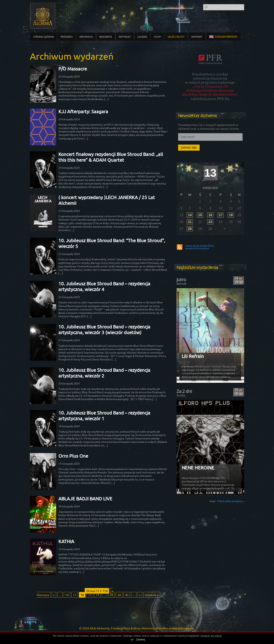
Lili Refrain (193, 356)
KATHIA (66, 541)
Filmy (157, 37)
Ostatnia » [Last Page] (152, 595)
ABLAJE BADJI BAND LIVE (85, 499)
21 (190, 222)
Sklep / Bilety (176, 37)
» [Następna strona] (140, 595)
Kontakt (197, 37)
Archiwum (86, 37)
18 (231, 215)
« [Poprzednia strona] (54, 595)
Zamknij (140, 640)
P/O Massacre (73, 69)
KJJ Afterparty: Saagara (83, 111)
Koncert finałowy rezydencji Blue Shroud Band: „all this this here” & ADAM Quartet (111, 157)
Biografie (106, 37)
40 (127, 595)
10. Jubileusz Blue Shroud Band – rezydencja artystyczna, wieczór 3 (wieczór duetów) (104, 330)
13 (90, 595)
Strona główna (44, 37)
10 (67, 595)
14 (97, 595)
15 (200, 215)
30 (119, 595)
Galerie (142, 37)
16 (210, 215)
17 (221, 215)
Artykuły (125, 37)
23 (210, 222)
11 (75, 595)
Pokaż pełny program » (231, 501)
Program (67, 37)
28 (190, 229)
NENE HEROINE (198, 468)
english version (223, 36)
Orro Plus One (73, 456)
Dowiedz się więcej (211, 636)
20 (112, 595)
